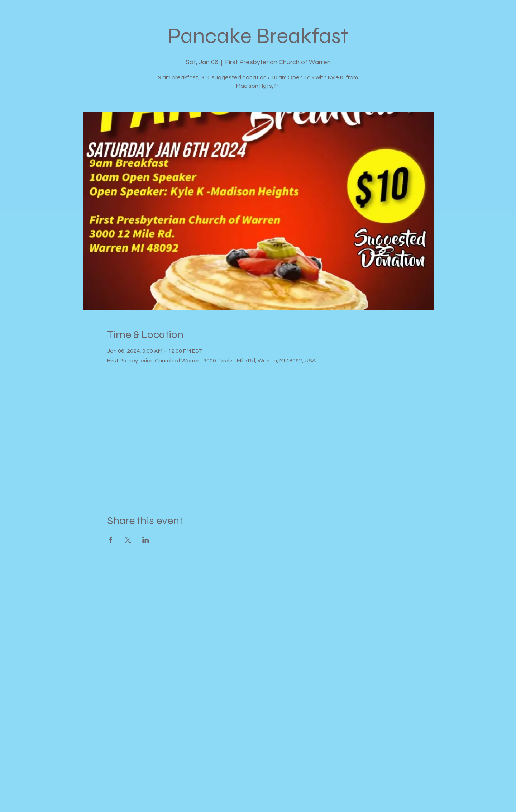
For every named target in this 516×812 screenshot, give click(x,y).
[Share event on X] (128, 540)
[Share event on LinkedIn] (146, 540)
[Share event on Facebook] (111, 540)
